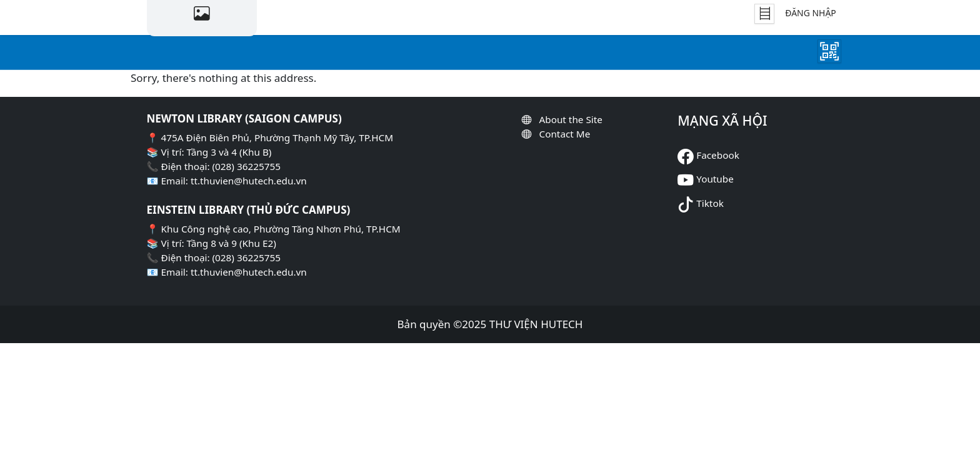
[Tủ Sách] (764, 14)
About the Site (570, 119)
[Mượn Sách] (829, 51)
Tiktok (710, 203)
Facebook (718, 155)
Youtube (715, 179)
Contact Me (564, 134)
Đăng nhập (810, 13)
